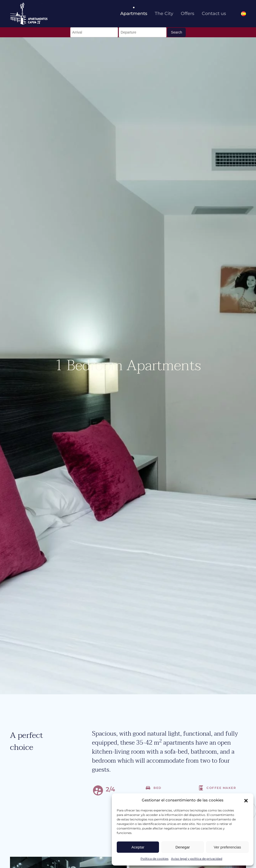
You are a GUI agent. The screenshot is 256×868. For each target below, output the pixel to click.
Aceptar (138, 847)
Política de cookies (154, 859)
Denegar (183, 847)
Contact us (214, 14)
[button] (246, 800)
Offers (187, 14)
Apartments (134, 14)
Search (176, 32)
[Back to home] (29, 14)
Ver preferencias (227, 847)
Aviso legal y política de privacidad (197, 859)
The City (164, 14)
